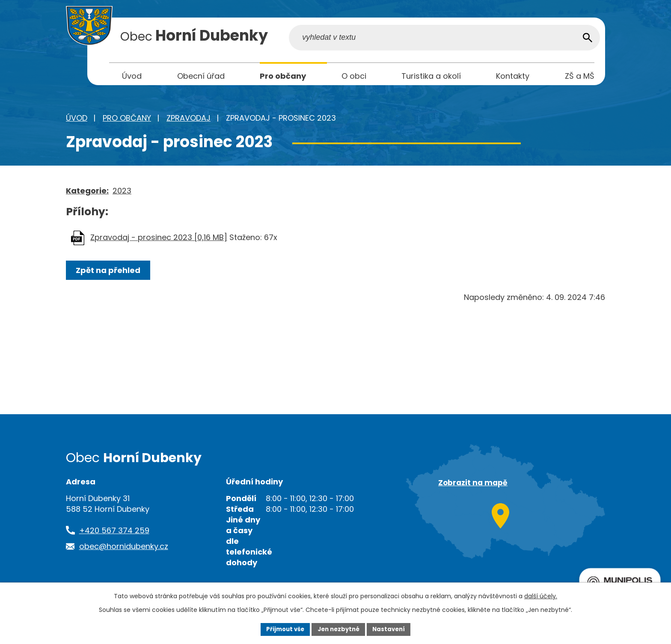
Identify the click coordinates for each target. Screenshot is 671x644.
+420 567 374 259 (114, 533)
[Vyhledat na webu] (540, 40)
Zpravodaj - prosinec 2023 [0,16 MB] (159, 240)
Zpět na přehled (110, 273)
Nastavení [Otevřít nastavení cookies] (392, 629)
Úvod (77, 121)
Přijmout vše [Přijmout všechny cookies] (282, 629)
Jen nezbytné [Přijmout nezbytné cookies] (339, 629)
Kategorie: (87, 194)
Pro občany (127, 121)
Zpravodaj (189, 121)
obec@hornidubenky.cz (124, 549)
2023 (122, 194)
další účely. (541, 595)
